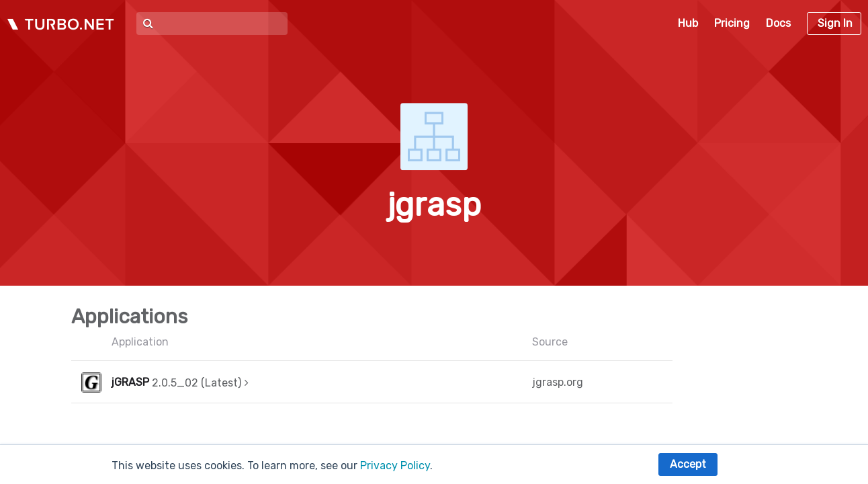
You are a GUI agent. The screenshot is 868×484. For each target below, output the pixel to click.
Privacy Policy (395, 466)
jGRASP (130, 382)
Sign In (835, 23)
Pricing (732, 23)
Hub (688, 23)
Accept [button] (688, 464)
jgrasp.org (558, 382)
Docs (778, 23)
